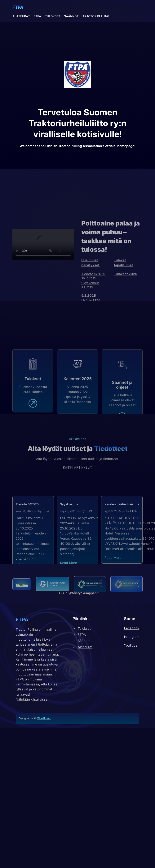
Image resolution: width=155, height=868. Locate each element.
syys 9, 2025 (68, 542)
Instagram (132, 637)
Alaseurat (85, 647)
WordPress (44, 718)
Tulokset (84, 629)
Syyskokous (69, 535)
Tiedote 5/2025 (27, 535)
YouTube (131, 645)
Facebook (132, 628)
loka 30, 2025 (24, 542)
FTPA (18, 7)
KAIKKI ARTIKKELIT (78, 479)
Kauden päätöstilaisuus (122, 535)
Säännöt (84, 641)
